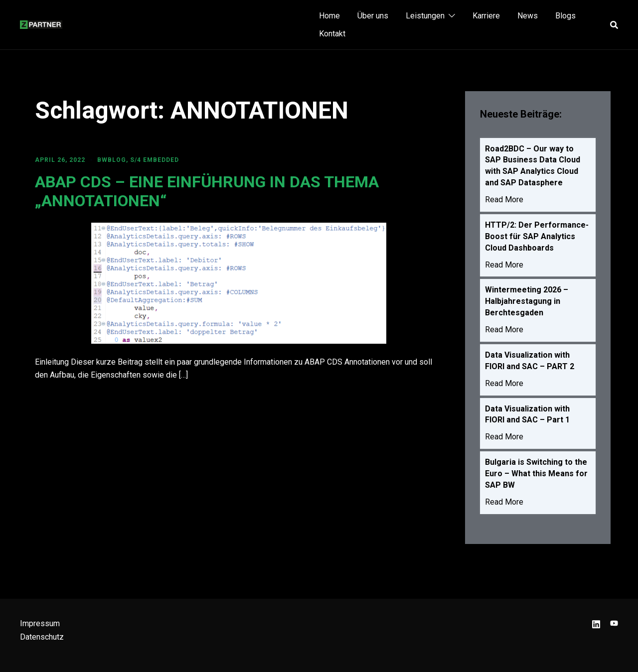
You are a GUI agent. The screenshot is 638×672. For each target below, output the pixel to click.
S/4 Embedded (155, 160)
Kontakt (332, 34)
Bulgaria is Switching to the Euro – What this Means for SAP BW (536, 478)
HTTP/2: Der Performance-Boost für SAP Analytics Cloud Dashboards (537, 238)
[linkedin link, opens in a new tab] (596, 623)
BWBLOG (112, 160)
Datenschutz (42, 637)
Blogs (565, 16)
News (528, 16)
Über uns (373, 16)
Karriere (486, 16)
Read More (504, 201)
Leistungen (425, 16)
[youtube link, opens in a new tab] (614, 623)
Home (329, 16)
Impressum (40, 623)
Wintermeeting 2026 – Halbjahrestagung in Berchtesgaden (527, 304)
